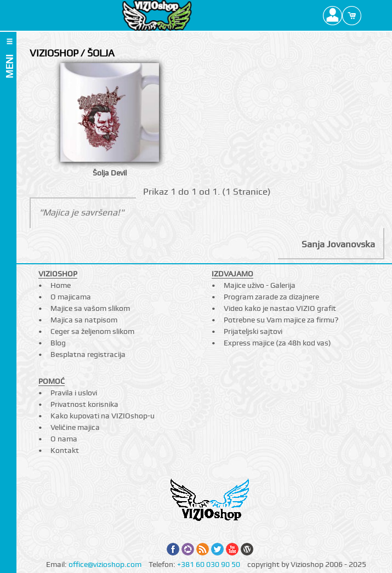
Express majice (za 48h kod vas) (277, 343)
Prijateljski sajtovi (253, 331)
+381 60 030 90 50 (209, 564)
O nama (64, 439)
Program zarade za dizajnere (271, 297)
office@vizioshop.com (105, 564)
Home (61, 285)
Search (371, 15)
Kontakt (65, 450)
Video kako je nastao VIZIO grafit (280, 308)
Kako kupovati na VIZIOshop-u (103, 416)
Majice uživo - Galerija (260, 285)
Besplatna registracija (88, 354)
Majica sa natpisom (84, 320)
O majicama (71, 297)
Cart (352, 15)
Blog (58, 343)
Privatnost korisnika (84, 404)
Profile (333, 15)
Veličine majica (75, 427)
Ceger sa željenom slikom (92, 331)
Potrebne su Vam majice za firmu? (281, 320)
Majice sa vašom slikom (90, 308)
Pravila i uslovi (74, 393)
